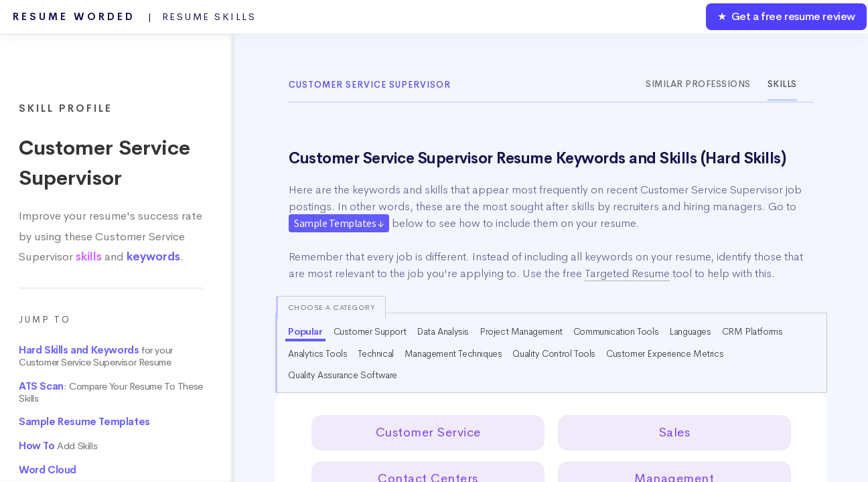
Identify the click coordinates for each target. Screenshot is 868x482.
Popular (305, 331)
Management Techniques (453, 353)
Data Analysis (443, 331)
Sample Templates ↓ (339, 223)
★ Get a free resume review (786, 16)
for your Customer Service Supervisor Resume (96, 356)
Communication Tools (616, 331)
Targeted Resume (627, 273)
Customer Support (370, 331)
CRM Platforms (752, 331)
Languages (690, 331)
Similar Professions (698, 84)
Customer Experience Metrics (665, 353)
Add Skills (58, 446)
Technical (375, 353)
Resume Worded (135, 17)
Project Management (521, 331)
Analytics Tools (317, 353)
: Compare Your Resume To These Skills (111, 392)
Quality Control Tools (554, 353)
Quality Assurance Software (343, 375)
